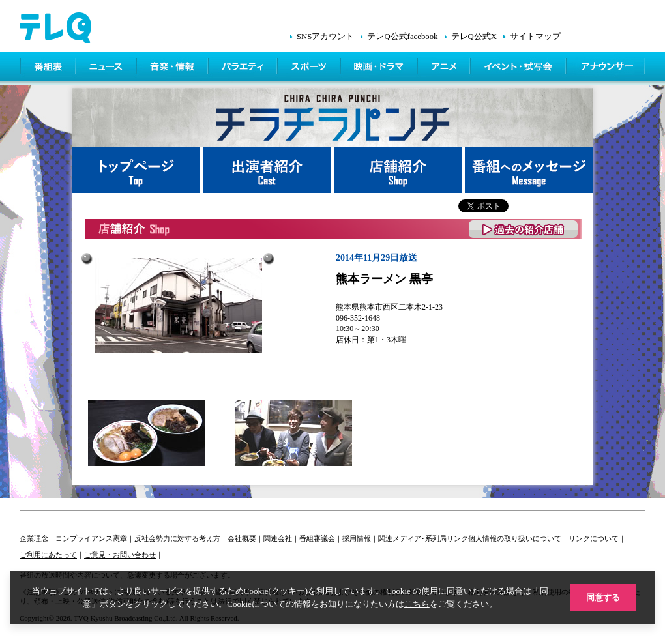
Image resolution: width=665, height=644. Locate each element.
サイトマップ (535, 37)
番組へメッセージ (529, 170)
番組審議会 (317, 538)
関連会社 (278, 538)
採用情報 (357, 538)
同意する (603, 597)
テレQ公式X (474, 37)
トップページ (137, 170)
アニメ (445, 68)
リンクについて (594, 538)
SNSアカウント (325, 37)
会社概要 (242, 538)
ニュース (107, 68)
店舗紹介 (399, 170)
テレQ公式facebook (402, 37)
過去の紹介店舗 (524, 229)
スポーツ (310, 68)
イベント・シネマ (519, 68)
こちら (417, 604)
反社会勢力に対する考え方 (177, 538)
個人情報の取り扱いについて (515, 538)
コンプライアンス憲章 (91, 538)
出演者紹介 (268, 170)
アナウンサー (606, 68)
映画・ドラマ (380, 68)
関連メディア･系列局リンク (423, 538)
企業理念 (34, 538)
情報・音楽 (173, 68)
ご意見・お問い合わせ (120, 555)
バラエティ (244, 68)
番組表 (48, 68)
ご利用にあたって (48, 555)
